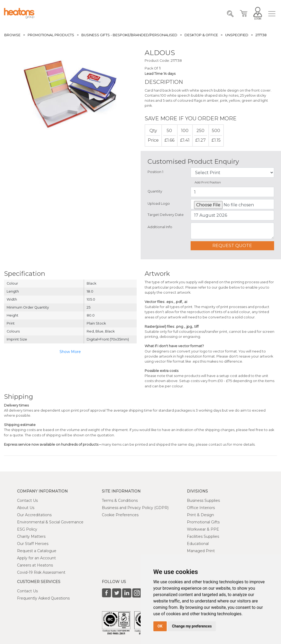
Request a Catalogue (37, 551)
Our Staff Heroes (33, 544)
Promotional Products (51, 35)
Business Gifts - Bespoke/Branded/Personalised (129, 35)
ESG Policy (27, 529)
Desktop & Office (201, 35)
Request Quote (232, 246)
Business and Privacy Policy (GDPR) (135, 508)
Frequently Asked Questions (43, 598)
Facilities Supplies (203, 536)
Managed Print (201, 551)
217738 (261, 35)
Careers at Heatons (35, 565)
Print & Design (200, 515)
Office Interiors (201, 508)
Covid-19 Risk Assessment (41, 572)
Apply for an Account (36, 558)
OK (160, 626)
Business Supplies (203, 501)
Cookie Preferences (120, 515)
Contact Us (27, 501)
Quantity (155, 191)
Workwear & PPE (203, 529)
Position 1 (155, 172)
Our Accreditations (34, 515)
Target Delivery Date (166, 215)
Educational (198, 544)
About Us (26, 508)
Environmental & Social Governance (50, 522)
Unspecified (237, 35)
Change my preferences (192, 626)
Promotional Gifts (203, 522)
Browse (12, 35)
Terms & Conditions (120, 501)
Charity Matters (31, 536)
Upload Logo (159, 204)
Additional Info (160, 227)
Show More (70, 352)
